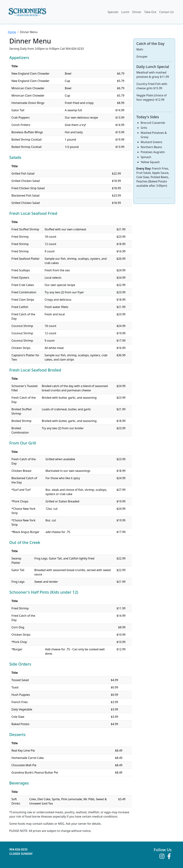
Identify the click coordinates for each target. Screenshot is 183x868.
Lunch (125, 12)
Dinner (137, 12)
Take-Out (150, 12)
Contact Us (166, 12)
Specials (113, 12)
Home (12, 32)
